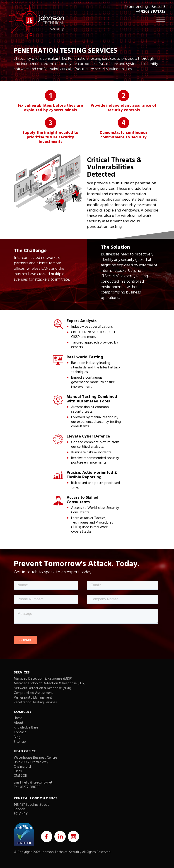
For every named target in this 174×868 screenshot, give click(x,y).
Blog (17, 737)
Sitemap (20, 742)
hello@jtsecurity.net (37, 783)
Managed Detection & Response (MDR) (43, 679)
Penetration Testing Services (35, 702)
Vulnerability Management (33, 698)
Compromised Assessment (34, 693)
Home (18, 718)
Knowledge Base (26, 728)
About (19, 723)
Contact (20, 732)
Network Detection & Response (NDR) (42, 688)
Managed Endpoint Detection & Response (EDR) (50, 683)
